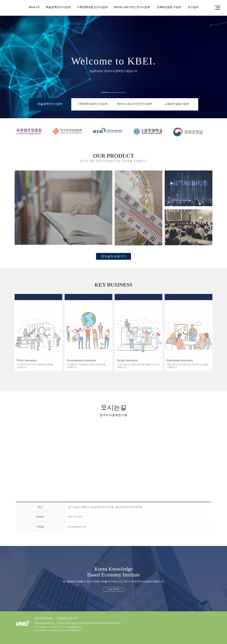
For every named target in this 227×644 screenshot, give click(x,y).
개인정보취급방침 (44, 618)
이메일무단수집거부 (67, 618)
